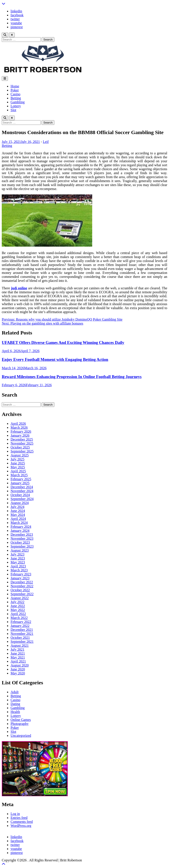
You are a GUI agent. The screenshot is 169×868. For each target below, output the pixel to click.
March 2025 (19, 475)
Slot (13, 110)
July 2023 (17, 554)
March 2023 (19, 570)
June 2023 (18, 558)
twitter (15, 19)
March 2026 (19, 428)
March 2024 (19, 523)
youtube (16, 23)
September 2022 (22, 594)
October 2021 (20, 638)
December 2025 (22, 439)
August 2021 (20, 645)
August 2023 (20, 550)
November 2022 (22, 586)
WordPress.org (21, 826)
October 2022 (20, 590)
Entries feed (19, 818)
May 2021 (18, 657)
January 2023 (20, 578)
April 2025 (18, 471)
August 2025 (20, 455)
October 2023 (20, 542)
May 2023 (18, 562)
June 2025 (18, 463)
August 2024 (20, 503)
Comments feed (22, 822)
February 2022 (21, 622)
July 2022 (17, 602)
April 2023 (18, 566)
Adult (15, 692)
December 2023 (22, 535)
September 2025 (22, 451)
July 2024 (17, 507)
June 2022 (18, 606)
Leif (46, 142)
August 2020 (20, 665)
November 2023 (22, 538)
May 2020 (18, 673)
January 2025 (20, 483)
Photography (20, 724)
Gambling (18, 102)
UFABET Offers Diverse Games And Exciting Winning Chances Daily (63, 343)
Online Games (21, 720)
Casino (15, 94)
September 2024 (22, 499)
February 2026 (21, 431)
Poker (15, 90)
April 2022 (18, 614)
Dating (15, 704)
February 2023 (21, 574)
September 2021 (22, 642)
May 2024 (18, 515)
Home (15, 86)
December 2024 (22, 487)
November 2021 (22, 634)
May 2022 (18, 610)
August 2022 (20, 598)
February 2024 (21, 527)
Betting (16, 98)
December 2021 (22, 630)
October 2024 (20, 495)
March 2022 (19, 618)
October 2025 (20, 447)
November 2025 (22, 443)
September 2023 (22, 546)
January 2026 (20, 435)
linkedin (16, 11)
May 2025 (18, 467)
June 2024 (18, 511)
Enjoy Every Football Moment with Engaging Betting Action (55, 359)
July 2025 (17, 459)
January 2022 (20, 626)
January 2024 (20, 531)
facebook (17, 15)
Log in (15, 814)
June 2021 (18, 653)
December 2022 (22, 582)
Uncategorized (21, 736)
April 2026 (18, 424)
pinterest (17, 27)
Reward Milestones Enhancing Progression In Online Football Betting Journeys (72, 377)
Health (15, 712)
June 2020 (18, 669)
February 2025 (21, 479)
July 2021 (17, 649)
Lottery (16, 106)
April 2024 (18, 519)
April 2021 (18, 661)
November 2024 (22, 491)
